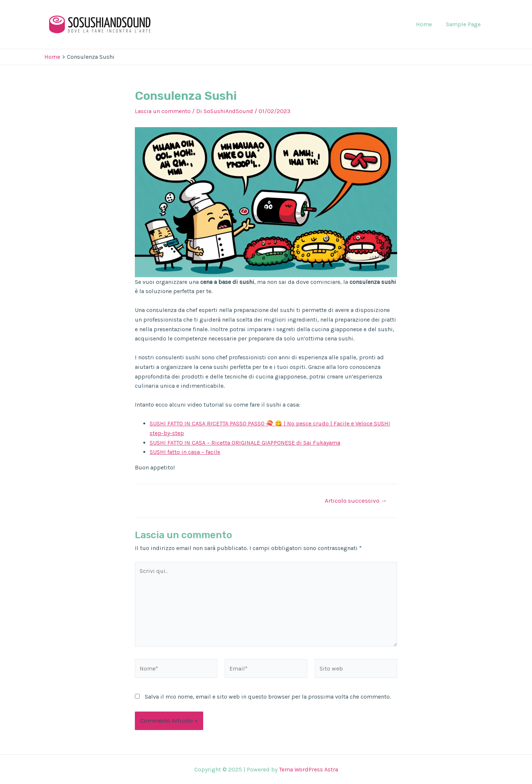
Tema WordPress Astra (308, 769)
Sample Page (464, 24)
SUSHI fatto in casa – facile (185, 452)
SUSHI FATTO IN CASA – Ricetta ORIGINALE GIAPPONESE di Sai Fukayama (245, 443)
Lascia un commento (163, 111)
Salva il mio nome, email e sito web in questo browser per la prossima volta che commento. (268, 697)
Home (427, 24)
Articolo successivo (356, 501)
